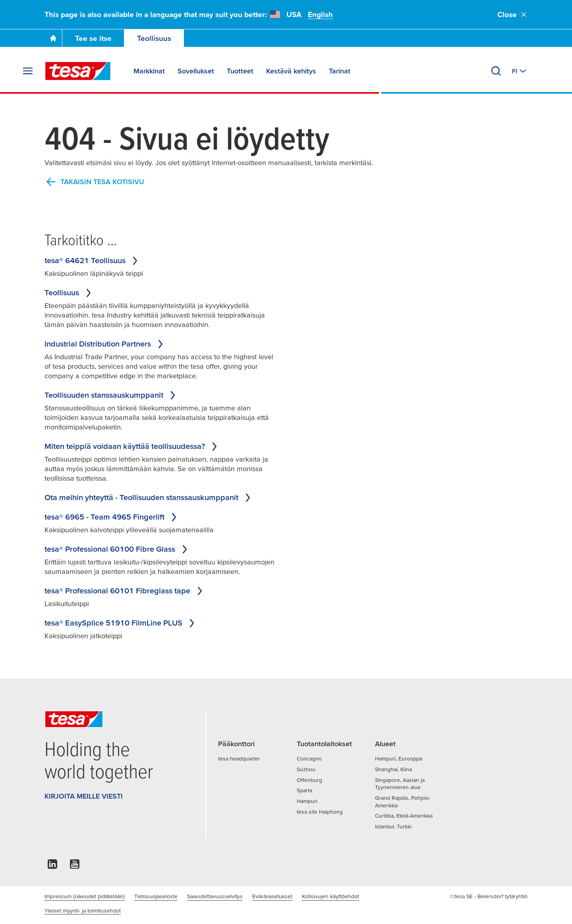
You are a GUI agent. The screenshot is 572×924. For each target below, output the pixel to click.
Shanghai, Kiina (393, 769)
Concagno (309, 758)
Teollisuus (154, 38)
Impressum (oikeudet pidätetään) (85, 896)
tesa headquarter (239, 758)
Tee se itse (93, 38)
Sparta (304, 790)
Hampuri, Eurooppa (399, 758)
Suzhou (306, 769)
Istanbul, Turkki (393, 826)
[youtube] (75, 866)
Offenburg (309, 780)
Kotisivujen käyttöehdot (330, 896)
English (320, 14)
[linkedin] (52, 866)
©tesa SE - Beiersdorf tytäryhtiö (489, 896)
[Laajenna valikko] (28, 71)
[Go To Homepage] (53, 38)
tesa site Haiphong (320, 812)
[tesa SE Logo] (78, 71)
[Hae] (496, 71)
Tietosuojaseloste (156, 896)
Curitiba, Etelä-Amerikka (404, 816)
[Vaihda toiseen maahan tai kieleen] (520, 71)
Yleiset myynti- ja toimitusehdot (83, 911)
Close (512, 14)
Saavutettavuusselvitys (215, 896)
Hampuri (307, 801)
